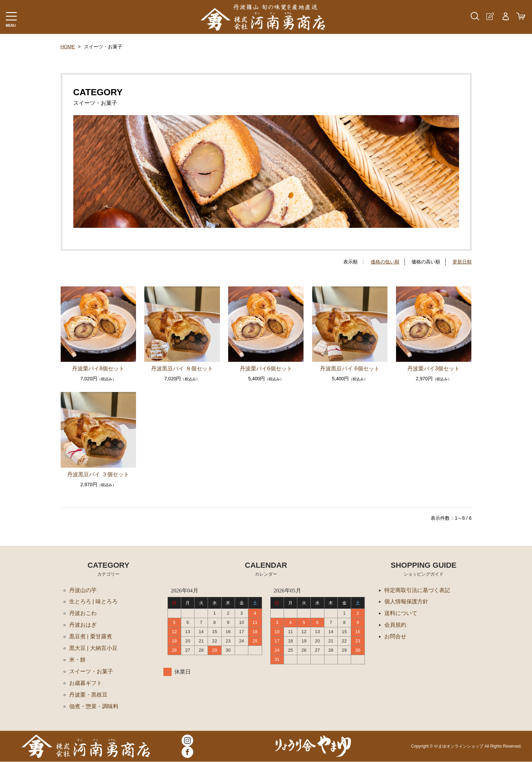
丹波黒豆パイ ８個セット (182, 368)
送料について (401, 613)
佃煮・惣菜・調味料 (94, 707)
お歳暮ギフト (86, 683)
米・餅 (77, 660)
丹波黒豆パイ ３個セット (98, 474)
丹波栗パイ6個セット (266, 368)
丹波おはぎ (83, 625)
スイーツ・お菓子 (91, 672)
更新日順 (462, 262)
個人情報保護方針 (406, 602)
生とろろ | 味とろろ (93, 602)
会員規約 (395, 625)
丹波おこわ (83, 613)
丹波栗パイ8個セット (98, 368)
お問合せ (395, 637)
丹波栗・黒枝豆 (88, 695)
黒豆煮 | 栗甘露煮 (91, 637)
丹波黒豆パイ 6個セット (350, 368)
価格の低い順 (385, 262)
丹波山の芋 (83, 590)
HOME (68, 47)
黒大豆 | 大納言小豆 (93, 648)
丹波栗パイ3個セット (434, 368)
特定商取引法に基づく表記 (417, 590)
